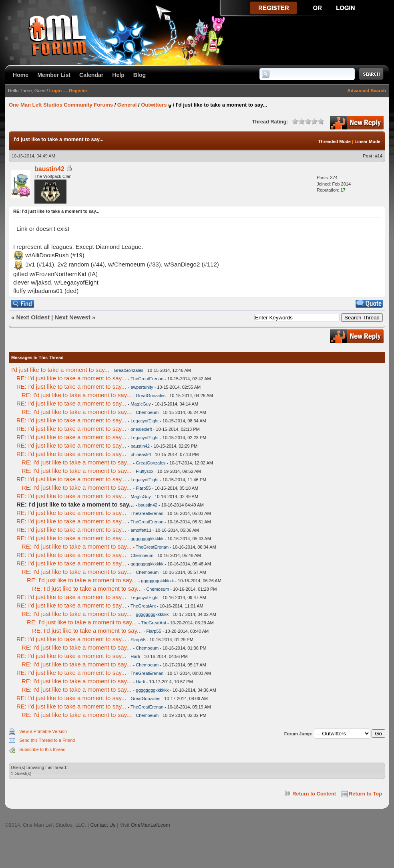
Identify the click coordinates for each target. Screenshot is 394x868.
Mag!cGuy (141, 404)
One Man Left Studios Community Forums (61, 105)
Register (78, 91)
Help (118, 75)
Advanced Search (367, 91)
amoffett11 (141, 530)
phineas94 (141, 454)
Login (55, 91)
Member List (54, 75)
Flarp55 (143, 488)
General (127, 105)
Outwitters (154, 105)
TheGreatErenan (147, 379)
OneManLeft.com (151, 825)
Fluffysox (145, 471)
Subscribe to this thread (42, 749)
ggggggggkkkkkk (147, 539)
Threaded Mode (335, 141)
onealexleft (141, 429)
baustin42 (49, 169)
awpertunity (142, 387)
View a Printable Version (43, 731)
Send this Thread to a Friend (47, 740)
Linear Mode (367, 141)
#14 (379, 156)
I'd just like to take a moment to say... (60, 370)
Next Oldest (33, 317)
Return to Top (365, 794)
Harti (135, 656)
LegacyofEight (145, 421)
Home (21, 75)
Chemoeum (147, 412)
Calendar (91, 75)
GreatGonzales (129, 370)
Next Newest (72, 317)
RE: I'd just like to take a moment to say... (71, 378)
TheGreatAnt (143, 606)
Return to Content (314, 794)
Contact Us (103, 825)
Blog (140, 75)
